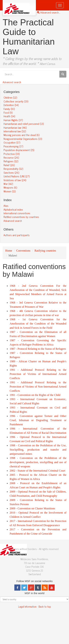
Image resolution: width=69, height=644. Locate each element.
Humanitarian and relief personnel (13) (24, 124)
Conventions (23, 251)
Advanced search (12, 82)
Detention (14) (11, 105)
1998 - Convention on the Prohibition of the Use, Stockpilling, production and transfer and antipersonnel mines (38, 450)
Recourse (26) (11, 157)
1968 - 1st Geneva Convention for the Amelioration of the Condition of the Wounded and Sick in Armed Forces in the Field (38, 324)
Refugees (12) (11, 161)
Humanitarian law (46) (15, 128)
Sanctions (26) (11, 173)
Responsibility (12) (13, 169)
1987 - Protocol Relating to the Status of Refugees (38, 349)
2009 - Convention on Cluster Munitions (32, 508)
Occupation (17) (12, 142)
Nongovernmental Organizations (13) (23, 139)
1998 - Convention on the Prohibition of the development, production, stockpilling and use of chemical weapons (38, 462)
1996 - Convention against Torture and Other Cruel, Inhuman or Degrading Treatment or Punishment (38, 420)
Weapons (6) (10, 187)
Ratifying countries (45, 251)
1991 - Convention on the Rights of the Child (35, 395)
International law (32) (15, 131)
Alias (6, 206)
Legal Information (27, 606)
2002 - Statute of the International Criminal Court (37, 471)
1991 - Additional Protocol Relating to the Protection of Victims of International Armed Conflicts (38, 374)
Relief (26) (9, 165)
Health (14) (9, 116)
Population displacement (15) (19, 150)
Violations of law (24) (15, 180)
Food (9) (8, 112)
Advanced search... (49, 12)
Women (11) (10, 191)
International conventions (17, 213)
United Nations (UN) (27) (17, 176)
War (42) (8, 184)
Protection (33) (12, 154)
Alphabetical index (13, 209)
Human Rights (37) (13, 120)
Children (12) (10, 97)
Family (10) (9, 109)
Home (9, 251)
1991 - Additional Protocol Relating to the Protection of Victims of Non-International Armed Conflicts (38, 387)
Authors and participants (17, 235)
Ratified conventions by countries (21, 217)
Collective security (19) (16, 101)
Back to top (45, 606)
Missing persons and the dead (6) (21, 135)
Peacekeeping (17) (13, 146)
